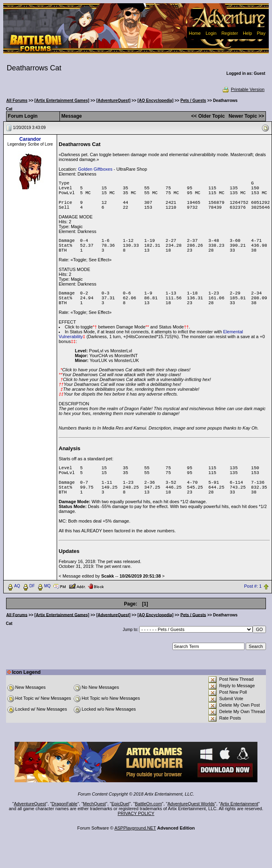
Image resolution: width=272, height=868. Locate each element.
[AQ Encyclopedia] (156, 101)
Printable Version (243, 89)
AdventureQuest (30, 804)
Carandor (30, 139)
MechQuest (94, 804)
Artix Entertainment (239, 804)
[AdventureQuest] (113, 101)
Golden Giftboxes (95, 169)
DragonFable (65, 804)
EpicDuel (120, 804)
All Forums (17, 101)
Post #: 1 (253, 586)
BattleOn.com (148, 804)
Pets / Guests (193, 101)
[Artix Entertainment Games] (62, 101)
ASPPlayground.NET (135, 828)
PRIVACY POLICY (136, 813)
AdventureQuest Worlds (191, 804)
